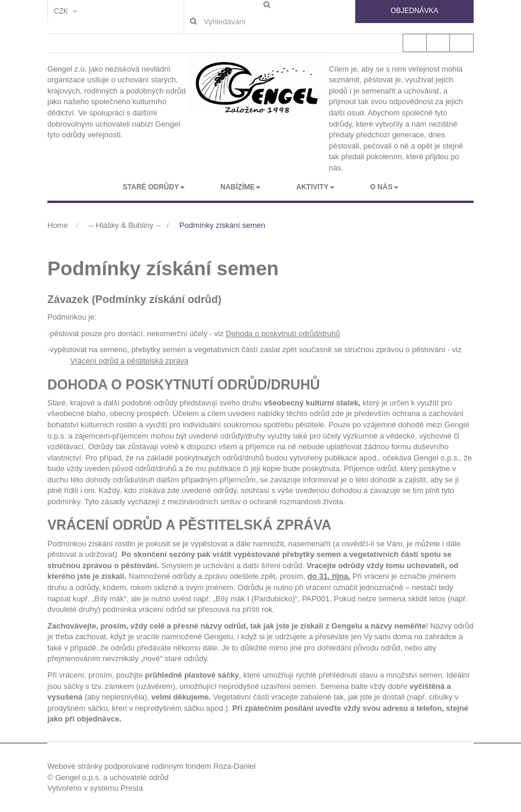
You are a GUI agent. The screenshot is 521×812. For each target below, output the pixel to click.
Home (58, 225)
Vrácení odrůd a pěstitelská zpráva (130, 361)
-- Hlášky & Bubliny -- (125, 225)
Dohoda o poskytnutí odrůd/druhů (283, 333)
